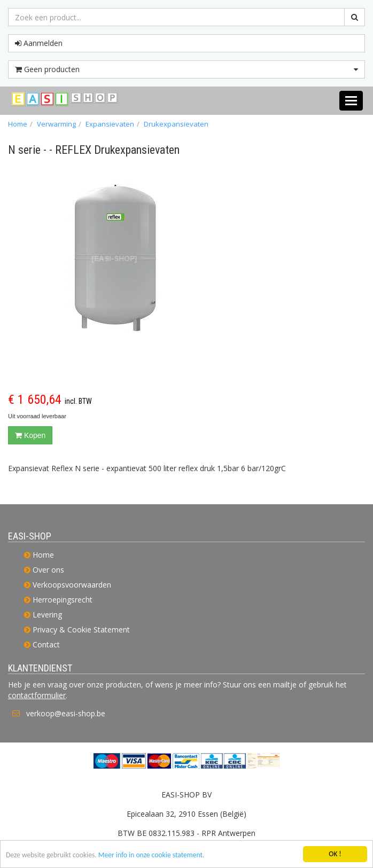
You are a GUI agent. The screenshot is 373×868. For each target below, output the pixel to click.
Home (18, 124)
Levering (47, 615)
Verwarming (56, 124)
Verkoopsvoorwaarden (72, 585)
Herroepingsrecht (63, 600)
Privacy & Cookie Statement (81, 630)
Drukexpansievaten (176, 124)
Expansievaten (110, 124)
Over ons (48, 570)
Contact (46, 644)
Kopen (30, 435)
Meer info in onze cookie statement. (151, 857)
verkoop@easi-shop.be (66, 713)
